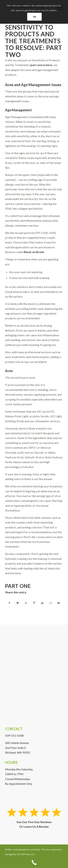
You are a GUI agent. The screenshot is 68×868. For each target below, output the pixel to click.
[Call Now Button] (34, 863)
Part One (18, 586)
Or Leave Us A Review (34, 826)
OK (35, 17)
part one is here (41, 65)
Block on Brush (34, 252)
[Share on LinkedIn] (42, 603)
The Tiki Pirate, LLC (26, 854)
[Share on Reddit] (50, 603)
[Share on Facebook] (9, 603)
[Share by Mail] (59, 603)
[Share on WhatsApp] (26, 603)
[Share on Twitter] (18, 603)
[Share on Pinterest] (34, 603)
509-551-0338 (14, 735)
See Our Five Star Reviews (34, 822)
